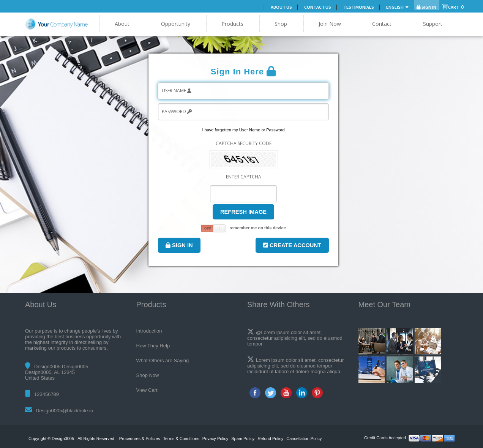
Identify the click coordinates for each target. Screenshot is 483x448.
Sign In (179, 245)
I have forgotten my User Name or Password (243, 130)
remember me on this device (258, 228)
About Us (281, 7)
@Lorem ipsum (273, 332)
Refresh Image (243, 212)
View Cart (147, 390)
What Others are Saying (163, 360)
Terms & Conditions (181, 439)
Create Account (292, 245)
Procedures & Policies (140, 439)
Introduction (149, 331)
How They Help (153, 346)
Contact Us (318, 7)
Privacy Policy (215, 439)
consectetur (331, 360)
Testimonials (359, 7)
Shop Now (148, 375)
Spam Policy (243, 439)
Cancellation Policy (304, 439)
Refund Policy (270, 439)
